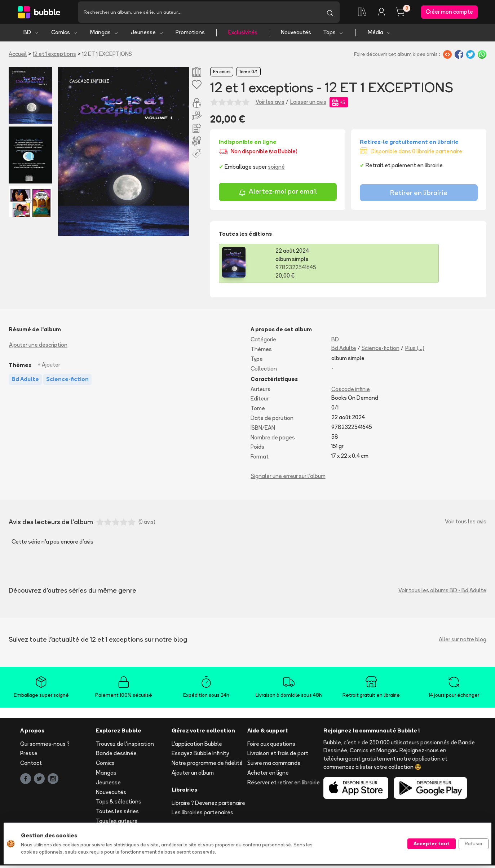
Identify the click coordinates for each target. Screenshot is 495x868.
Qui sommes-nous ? (45, 746)
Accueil (18, 56)
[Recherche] (199, 13)
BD (31, 35)
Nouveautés (296, 35)
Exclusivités (243, 35)
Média (379, 35)
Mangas (104, 35)
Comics (65, 35)
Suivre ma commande (274, 766)
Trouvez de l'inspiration (125, 746)
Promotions (190, 35)
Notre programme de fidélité (207, 766)
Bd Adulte (344, 351)
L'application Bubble (197, 746)
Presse (29, 756)
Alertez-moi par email (278, 195)
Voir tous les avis (466, 524)
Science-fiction (381, 351)
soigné (276, 170)
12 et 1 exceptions (54, 56)
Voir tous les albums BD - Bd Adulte (442, 593)
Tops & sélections (119, 804)
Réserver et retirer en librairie (284, 785)
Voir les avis (270, 105)
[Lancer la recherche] (330, 13)
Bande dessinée (116, 756)
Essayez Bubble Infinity (200, 756)
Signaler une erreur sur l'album (288, 479)
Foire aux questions (271, 746)
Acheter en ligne (268, 776)
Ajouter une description (38, 348)
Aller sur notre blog (463, 642)
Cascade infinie (351, 392)
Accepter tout (432, 843)
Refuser (474, 843)
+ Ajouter (49, 367)
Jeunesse (147, 35)
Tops (333, 35)
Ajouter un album (193, 776)
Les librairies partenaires (202, 815)
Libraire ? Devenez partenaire (208, 805)
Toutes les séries (117, 814)
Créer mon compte (449, 13)
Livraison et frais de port (278, 756)
